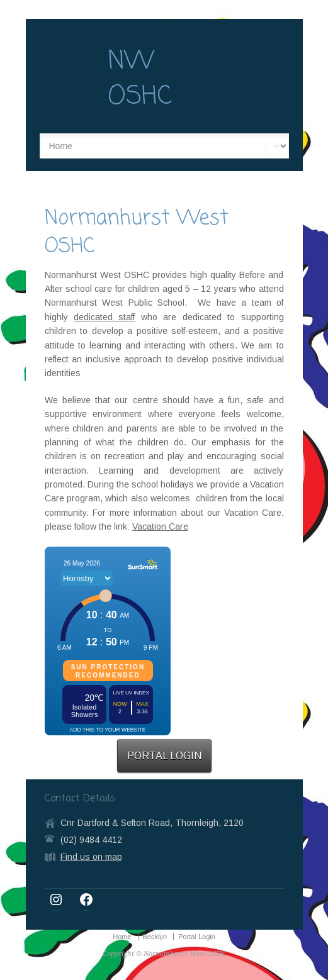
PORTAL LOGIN (164, 756)
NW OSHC (140, 79)
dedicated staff (104, 317)
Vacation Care (160, 526)
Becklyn (155, 937)
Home (122, 937)
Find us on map (91, 857)
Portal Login (197, 937)
